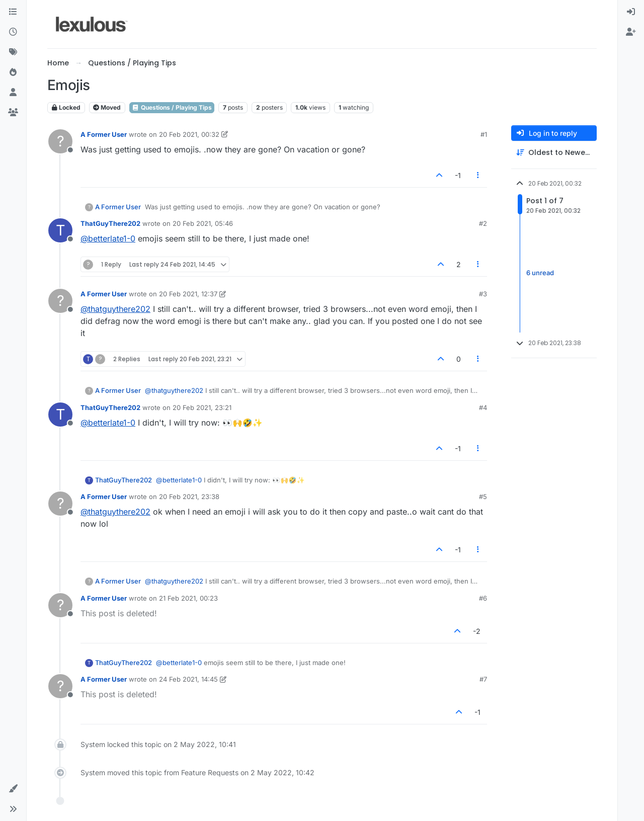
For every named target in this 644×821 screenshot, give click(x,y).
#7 (483, 679)
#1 (484, 134)
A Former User (104, 134)
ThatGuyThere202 (110, 223)
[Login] (631, 12)
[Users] (13, 93)
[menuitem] (631, 12)
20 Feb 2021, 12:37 (188, 294)
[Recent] (13, 32)
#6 (483, 598)
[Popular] (13, 72)
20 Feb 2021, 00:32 (189, 134)
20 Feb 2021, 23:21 (202, 407)
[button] (13, 789)
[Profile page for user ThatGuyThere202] (60, 230)
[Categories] (13, 12)
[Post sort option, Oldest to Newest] (554, 153)
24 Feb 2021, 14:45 (188, 679)
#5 (483, 497)
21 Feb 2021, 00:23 (188, 598)
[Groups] (13, 113)
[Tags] (13, 52)
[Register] (631, 32)
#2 (483, 223)
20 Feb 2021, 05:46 (203, 223)
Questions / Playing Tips (172, 107)
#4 (483, 407)
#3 (483, 294)
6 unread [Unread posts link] (540, 273)
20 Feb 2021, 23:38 (189, 497)
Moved (107, 107)
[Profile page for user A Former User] (60, 141)
